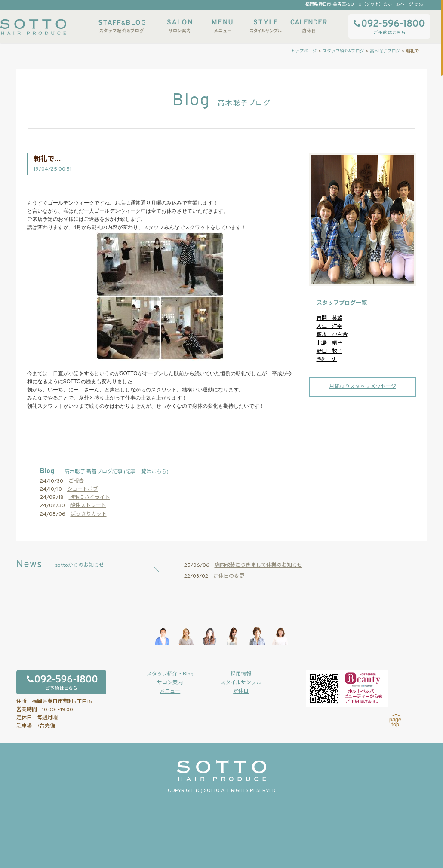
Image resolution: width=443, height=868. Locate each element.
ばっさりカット (89, 514)
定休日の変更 (229, 576)
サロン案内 (179, 26)
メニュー (222, 26)
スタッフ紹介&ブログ (122, 26)
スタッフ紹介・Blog (170, 674)
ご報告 (76, 481)
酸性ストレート (88, 506)
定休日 (241, 691)
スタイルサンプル (265, 26)
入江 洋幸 (329, 327)
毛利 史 (327, 360)
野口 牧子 (329, 351)
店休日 (308, 26)
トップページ (304, 51)
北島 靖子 (329, 343)
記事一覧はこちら (146, 472)
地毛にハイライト (89, 498)
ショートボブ (83, 489)
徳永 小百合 (332, 335)
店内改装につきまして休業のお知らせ (258, 565)
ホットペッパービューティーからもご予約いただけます (347, 688)
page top (395, 721)
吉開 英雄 (329, 318)
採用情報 (241, 674)
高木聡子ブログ (385, 51)
